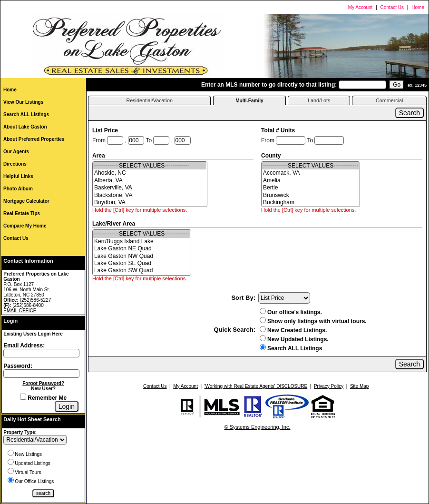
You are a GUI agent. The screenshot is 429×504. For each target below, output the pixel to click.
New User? (43, 389)
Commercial (390, 100)
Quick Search (234, 330)
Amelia (311, 181)
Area (99, 156)
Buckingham (311, 203)
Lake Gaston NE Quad (142, 249)
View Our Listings (23, 102)
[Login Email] (41, 353)
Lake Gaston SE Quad (142, 263)
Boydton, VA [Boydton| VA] (150, 203)
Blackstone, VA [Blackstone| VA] (150, 195)
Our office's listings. (291, 312)
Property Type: (20, 432)
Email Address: (24, 346)
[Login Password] (41, 374)
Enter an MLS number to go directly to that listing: (269, 85)
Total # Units (279, 130)
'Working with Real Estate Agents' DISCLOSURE (256, 386)
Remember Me (43, 398)
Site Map (359, 386)
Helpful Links (18, 176)
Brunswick (311, 195)
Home (418, 7)
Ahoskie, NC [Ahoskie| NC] (150, 173)
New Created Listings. (293, 330)
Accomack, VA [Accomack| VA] (311, 173)
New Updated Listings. (294, 339)
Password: (18, 366)
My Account (361, 7)
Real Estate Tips (22, 213)
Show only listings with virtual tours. (313, 321)
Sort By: (243, 298)
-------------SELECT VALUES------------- (150, 166)
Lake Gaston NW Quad (142, 256)
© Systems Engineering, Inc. (258, 427)
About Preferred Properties (34, 139)
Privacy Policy (329, 386)
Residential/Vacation (149, 100)
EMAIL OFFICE (20, 311)
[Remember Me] (23, 397)
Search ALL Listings (26, 114)
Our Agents (16, 152)
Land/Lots (319, 100)
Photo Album (18, 189)
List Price (106, 130)
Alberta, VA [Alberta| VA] (150, 181)
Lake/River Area (115, 224)
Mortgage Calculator (26, 201)
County (272, 156)
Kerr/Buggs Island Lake (142, 242)
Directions (15, 164)
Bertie (311, 188)
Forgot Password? (43, 383)
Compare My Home (25, 226)
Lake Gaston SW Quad (142, 271)
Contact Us (392, 7)
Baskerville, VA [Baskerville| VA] (150, 188)
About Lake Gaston (25, 127)
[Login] (67, 406)
